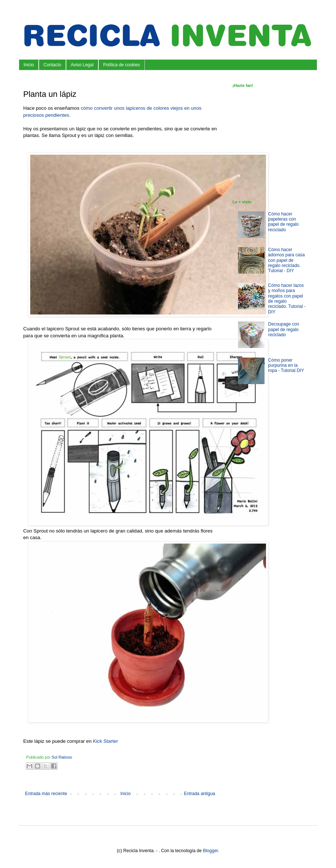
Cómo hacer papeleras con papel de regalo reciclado (283, 222)
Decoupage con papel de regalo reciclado (284, 329)
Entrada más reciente (46, 794)
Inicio (29, 65)
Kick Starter (105, 741)
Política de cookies (122, 65)
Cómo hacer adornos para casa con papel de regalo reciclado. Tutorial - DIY (286, 260)
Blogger (211, 851)
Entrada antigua (199, 794)
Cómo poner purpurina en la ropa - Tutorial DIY (286, 366)
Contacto (52, 65)
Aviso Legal (82, 65)
